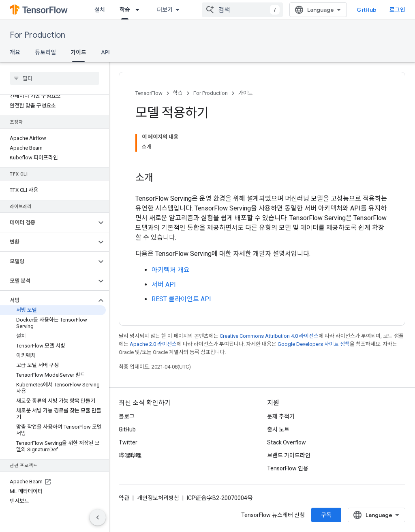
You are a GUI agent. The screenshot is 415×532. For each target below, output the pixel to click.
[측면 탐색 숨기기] (98, 517)
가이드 (246, 93)
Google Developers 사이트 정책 (314, 344)
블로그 (127, 416)
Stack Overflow (287, 442)
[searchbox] (55, 78)
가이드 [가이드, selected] (78, 52)
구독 (326, 515)
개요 (15, 52)
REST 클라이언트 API (181, 299)
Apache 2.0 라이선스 (153, 344)
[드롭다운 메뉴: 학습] (140, 10)
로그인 (397, 10)
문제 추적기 (281, 416)
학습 (178, 93)
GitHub (367, 10)
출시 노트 (278, 429)
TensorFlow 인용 (288, 468)
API (105, 52)
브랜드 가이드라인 (289, 455)
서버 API (164, 284)
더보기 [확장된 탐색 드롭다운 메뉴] (165, 10)
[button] (48, 223)
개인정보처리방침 (158, 498)
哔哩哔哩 (130, 455)
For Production (37, 35)
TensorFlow (149, 93)
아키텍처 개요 (171, 270)
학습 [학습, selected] (125, 10)
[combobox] (242, 10)
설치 (100, 10)
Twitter (128, 442)
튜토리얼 (45, 52)
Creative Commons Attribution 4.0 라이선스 (269, 336)
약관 (124, 498)
